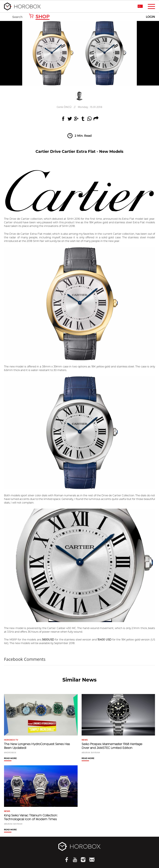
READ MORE (10, 758)
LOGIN (150, 17)
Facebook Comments (25, 659)
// (79, 107)
